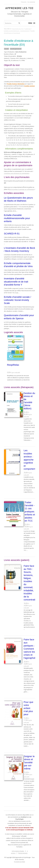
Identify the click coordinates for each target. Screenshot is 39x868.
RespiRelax (13, 365)
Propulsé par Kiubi (19, 862)
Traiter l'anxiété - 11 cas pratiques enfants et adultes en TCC (30, 512)
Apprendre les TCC (19, 8)
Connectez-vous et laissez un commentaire (17, 173)
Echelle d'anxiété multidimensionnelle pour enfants (17, 218)
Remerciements (23, 853)
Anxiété (6, 49)
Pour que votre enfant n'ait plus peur (28, 708)
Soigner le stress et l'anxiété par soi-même (29, 762)
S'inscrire (24, 2)
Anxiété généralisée (16, 49)
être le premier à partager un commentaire (22, 189)
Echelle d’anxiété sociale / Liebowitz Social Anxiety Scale (18, 300)
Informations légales (18, 851)
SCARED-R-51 (12, 234)
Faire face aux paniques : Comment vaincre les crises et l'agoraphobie (31, 649)
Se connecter (31, 2)
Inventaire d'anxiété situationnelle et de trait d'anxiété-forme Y (16, 282)
